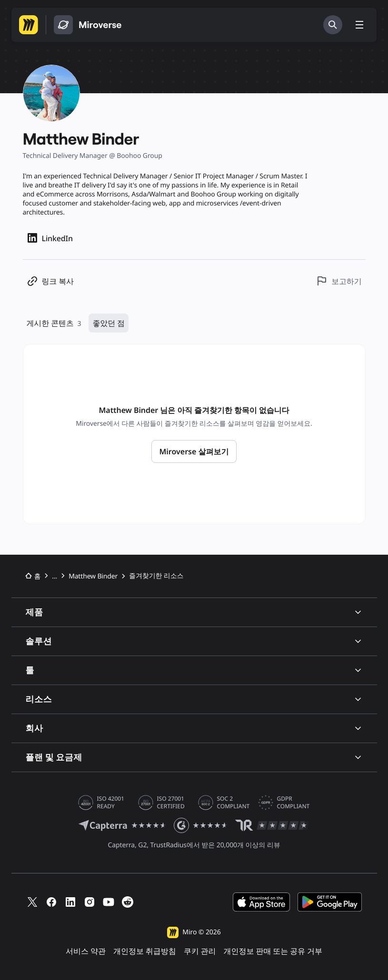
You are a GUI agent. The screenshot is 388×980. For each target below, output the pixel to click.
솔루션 (194, 641)
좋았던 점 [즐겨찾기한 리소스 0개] (108, 323)
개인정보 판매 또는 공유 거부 (273, 951)
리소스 (194, 699)
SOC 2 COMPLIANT (234, 803)
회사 (194, 728)
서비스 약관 (86, 951)
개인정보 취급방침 (145, 951)
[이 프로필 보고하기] (339, 281)
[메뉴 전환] (359, 25)
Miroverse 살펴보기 (194, 451)
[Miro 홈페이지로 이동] (29, 25)
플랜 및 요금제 (194, 757)
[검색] (333, 25)
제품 (194, 612)
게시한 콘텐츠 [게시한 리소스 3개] (54, 323)
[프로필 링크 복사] (50, 281)
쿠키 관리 (200, 951)
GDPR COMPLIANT (293, 803)
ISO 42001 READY (111, 803)
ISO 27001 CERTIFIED (171, 803)
